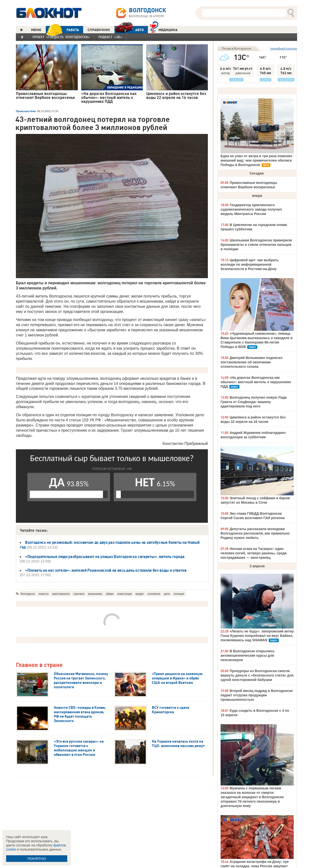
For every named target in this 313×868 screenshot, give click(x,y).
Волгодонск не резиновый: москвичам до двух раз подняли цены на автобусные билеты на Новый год (110, 545)
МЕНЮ (36, 30)
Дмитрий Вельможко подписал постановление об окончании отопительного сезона (252, 362)
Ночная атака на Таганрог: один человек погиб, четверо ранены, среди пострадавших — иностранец (254, 553)
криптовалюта (61, 594)
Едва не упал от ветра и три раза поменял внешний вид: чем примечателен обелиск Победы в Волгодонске (256, 160)
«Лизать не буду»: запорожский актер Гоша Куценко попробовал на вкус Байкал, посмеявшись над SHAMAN (257, 636)
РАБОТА (62, 30)
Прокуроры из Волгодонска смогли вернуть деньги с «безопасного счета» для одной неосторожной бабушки (257, 675)
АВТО (129, 30)
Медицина (164, 29)
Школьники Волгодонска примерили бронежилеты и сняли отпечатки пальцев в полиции (256, 245)
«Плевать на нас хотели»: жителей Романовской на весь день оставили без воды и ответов (106, 570)
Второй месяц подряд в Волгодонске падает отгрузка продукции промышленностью (257, 695)
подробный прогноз (284, 48)
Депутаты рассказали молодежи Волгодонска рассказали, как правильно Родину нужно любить (255, 533)
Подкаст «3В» (110, 37)
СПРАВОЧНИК (99, 30)
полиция (179, 594)
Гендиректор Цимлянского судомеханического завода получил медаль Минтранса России (251, 209)
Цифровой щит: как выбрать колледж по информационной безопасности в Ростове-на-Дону (250, 264)
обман (110, 594)
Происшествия (26, 111)
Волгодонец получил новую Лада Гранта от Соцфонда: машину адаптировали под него (254, 402)
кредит (140, 594)
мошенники (95, 594)
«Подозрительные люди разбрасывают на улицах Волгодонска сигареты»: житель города (105, 557)
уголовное (154, 594)
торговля (79, 594)
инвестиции (125, 594)
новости (44, 594)
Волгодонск (28, 594)
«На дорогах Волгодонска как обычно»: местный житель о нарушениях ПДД (256, 382)
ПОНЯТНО (37, 859)
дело (167, 594)
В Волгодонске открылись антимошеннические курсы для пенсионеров (248, 655)
